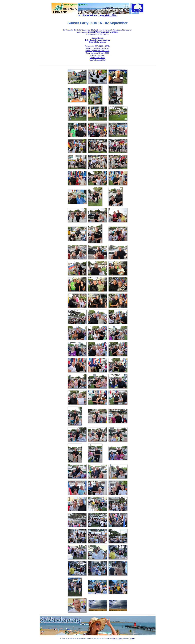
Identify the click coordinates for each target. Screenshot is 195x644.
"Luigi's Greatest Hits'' (97, 60)
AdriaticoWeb (110, 15)
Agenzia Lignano (118, 639)
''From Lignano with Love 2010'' (98, 48)
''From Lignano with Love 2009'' (98, 51)
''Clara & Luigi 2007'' (98, 55)
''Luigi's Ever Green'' (97, 58)
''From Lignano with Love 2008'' (98, 53)
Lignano (132, 639)
